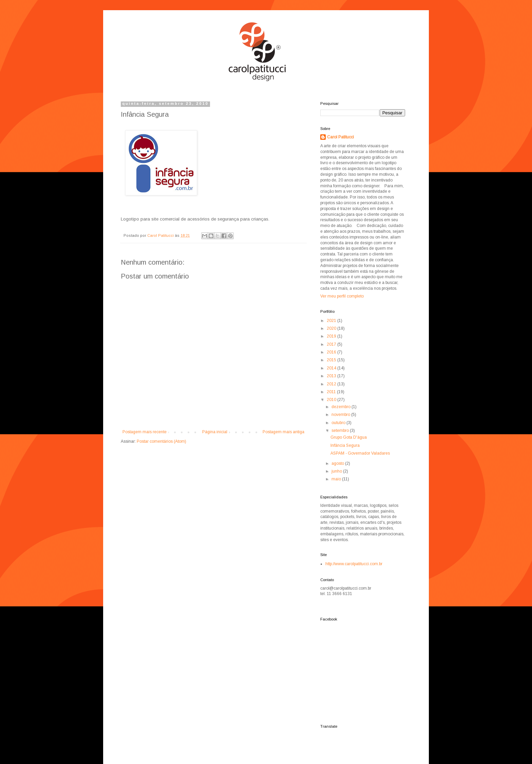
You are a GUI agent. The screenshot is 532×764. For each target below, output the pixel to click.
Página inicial (215, 432)
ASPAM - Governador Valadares (360, 453)
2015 (332, 360)
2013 (332, 376)
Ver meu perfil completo (342, 296)
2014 (332, 368)
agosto (338, 463)
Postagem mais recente (145, 432)
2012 (332, 384)
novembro (341, 415)
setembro (341, 431)
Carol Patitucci (340, 137)
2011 (332, 392)
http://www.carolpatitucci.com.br (354, 564)
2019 (332, 336)
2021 (332, 321)
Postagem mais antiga (283, 432)
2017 (332, 344)
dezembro (341, 407)
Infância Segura (345, 445)
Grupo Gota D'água (349, 437)
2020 (332, 328)
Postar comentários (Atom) (161, 441)
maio (337, 479)
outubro (339, 423)
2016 (332, 352)
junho (337, 471)
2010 (332, 400)
